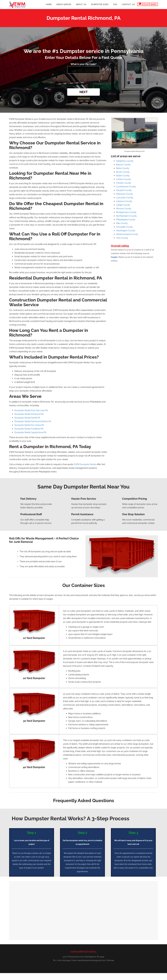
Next (84, 92)
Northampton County (126, 216)
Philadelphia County (126, 220)
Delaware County (124, 194)
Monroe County (124, 209)
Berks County (123, 168)
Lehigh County (123, 205)
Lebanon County (124, 201)
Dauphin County (124, 190)
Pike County (122, 223)
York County (122, 238)
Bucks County (123, 172)
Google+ (114, 257)
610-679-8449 (148, 4)
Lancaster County (125, 198)
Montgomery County (126, 212)
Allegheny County (125, 161)
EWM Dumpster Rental (85, 464)
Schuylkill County (124, 227)
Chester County (124, 183)
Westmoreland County (127, 234)
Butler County (123, 176)
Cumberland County (126, 187)
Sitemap (110, 960)
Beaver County (123, 165)
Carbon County (123, 179)
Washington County (126, 231)
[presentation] (83, 81)
